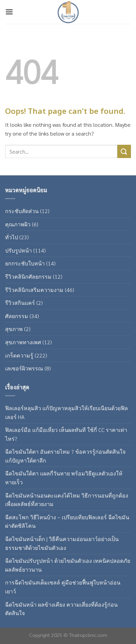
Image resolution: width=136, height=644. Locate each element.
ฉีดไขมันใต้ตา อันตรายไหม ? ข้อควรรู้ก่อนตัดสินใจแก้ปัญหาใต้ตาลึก (65, 456)
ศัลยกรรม (17, 316)
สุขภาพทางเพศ (23, 342)
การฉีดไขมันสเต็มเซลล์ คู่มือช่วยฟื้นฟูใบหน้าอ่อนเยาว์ (63, 587)
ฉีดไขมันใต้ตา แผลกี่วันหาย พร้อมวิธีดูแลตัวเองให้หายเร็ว (64, 478)
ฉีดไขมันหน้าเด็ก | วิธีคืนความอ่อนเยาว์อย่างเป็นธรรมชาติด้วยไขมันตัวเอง (62, 543)
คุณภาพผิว (18, 224)
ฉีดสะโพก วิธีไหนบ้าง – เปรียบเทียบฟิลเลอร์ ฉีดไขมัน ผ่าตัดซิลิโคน (67, 521)
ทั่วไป (12, 237)
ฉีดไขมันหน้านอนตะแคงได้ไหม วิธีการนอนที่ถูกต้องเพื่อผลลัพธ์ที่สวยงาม (67, 500)
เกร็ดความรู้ (19, 355)
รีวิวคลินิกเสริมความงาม (34, 290)
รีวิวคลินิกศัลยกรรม (28, 276)
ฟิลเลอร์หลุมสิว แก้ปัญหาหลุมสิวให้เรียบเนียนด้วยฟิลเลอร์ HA (66, 412)
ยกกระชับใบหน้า (25, 263)
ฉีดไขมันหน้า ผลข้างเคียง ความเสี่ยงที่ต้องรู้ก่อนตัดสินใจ (61, 609)
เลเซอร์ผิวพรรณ (24, 368)
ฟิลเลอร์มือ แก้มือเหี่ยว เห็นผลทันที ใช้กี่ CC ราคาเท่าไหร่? (66, 434)
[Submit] (124, 151)
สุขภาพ (14, 329)
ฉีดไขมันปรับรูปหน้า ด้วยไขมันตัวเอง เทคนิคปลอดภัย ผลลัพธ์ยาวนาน (68, 565)
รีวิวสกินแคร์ (20, 303)
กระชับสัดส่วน (22, 211)
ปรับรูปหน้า (18, 250)
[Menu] (9, 12)
